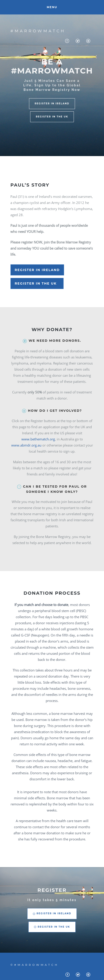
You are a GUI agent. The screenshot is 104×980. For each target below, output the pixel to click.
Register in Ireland (37, 270)
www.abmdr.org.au (27, 445)
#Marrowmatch (38, 31)
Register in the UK (37, 283)
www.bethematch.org (38, 439)
